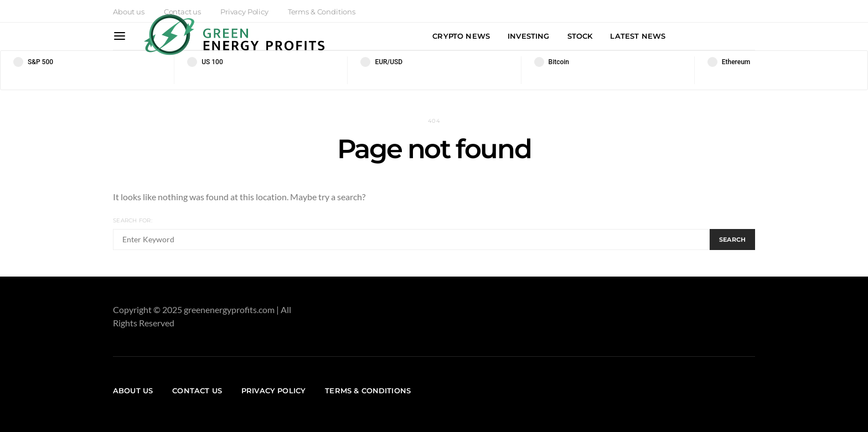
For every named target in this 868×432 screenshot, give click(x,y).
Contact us (197, 391)
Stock (580, 36)
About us (129, 12)
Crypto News (461, 36)
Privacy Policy (273, 391)
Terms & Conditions (368, 391)
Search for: (133, 220)
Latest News (638, 36)
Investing (528, 36)
